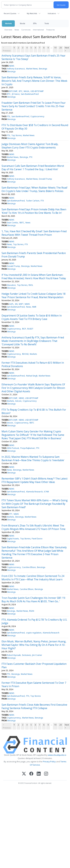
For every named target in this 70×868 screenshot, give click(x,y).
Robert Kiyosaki (14, 655)
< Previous (7, 49)
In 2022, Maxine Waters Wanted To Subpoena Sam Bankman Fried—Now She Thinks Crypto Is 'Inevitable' (33, 459)
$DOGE (25, 354)
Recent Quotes (10, 13)
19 (55, 48)
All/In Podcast (13, 448)
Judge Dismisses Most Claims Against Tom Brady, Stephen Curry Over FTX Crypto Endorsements (30, 146)
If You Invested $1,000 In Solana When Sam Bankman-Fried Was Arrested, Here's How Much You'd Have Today (34, 277)
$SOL (31, 285)
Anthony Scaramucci (16, 69)
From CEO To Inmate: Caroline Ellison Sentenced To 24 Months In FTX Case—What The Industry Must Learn (33, 578)
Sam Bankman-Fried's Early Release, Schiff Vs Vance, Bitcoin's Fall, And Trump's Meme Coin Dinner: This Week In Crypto (34, 81)
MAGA (26, 91)
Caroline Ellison (29, 567)
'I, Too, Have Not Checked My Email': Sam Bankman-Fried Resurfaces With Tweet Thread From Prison (34, 233)
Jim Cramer (37, 655)
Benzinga (43, 69)
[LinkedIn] (39, 774)
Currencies (26, 30)
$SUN (32, 611)
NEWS (12, 66)
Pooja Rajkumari (28, 448)
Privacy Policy (49, 762)
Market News (32, 69)
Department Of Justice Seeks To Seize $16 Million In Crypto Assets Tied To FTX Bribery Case (32, 317)
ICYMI (46, 492)
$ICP (24, 329)
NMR (34, 307)
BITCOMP (13, 91)
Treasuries (50, 30)
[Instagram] (46, 774)
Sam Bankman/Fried (30, 94)
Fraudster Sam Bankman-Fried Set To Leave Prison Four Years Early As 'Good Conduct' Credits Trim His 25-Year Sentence (34, 106)
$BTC (22, 223)
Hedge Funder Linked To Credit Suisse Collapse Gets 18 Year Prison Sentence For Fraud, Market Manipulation (34, 295)
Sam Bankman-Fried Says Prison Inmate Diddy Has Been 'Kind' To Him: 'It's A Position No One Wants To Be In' (34, 211)
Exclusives (27, 655)
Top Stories (17, 135)
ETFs (35, 23)
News (17, 30)
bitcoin (18, 401)
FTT (11, 514)
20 (61, 48)
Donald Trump (45, 179)
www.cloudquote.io (57, 755)
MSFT (21, 304)
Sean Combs (12, 223)
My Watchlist (32, 13)
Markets (8, 23)
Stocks (22, 23)
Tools (47, 23)
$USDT (30, 329)
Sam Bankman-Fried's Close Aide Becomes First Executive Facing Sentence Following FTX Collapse (34, 706)
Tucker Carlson (33, 201)
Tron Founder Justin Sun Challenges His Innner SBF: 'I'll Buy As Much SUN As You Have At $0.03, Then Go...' (33, 600)
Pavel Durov (37, 539)
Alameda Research (34, 492)
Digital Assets (13, 539)
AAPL (11, 304)
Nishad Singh (32, 376)
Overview (8, 30)
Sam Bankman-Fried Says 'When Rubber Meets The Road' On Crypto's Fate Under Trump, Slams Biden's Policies (35, 189)
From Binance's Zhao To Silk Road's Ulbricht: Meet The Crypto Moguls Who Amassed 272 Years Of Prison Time (34, 527)
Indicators (52, 13)
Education (11, 285)
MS (16, 304)
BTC (21, 91)
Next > (67, 49)
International (38, 30)
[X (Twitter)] (24, 774)
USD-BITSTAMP (37, 91)
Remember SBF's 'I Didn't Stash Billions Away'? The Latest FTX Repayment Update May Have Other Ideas (35, 480)
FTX (8, 116)
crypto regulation (34, 633)
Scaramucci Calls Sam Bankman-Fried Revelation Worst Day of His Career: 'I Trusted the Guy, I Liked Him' (33, 168)
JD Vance (16, 94)
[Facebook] (31, 774)
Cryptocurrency (37, 116)
